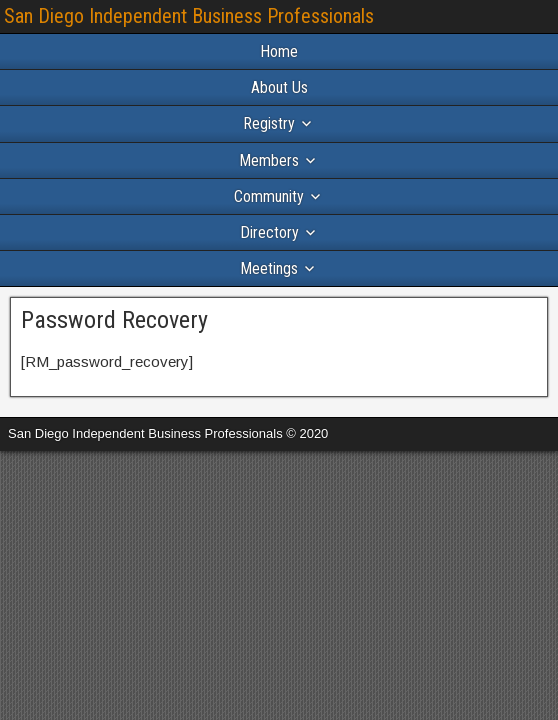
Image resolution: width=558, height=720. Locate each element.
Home (279, 51)
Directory (269, 232)
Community (269, 196)
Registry (269, 123)
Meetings (269, 268)
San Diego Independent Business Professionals (189, 16)
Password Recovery (114, 320)
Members (269, 160)
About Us (279, 87)
